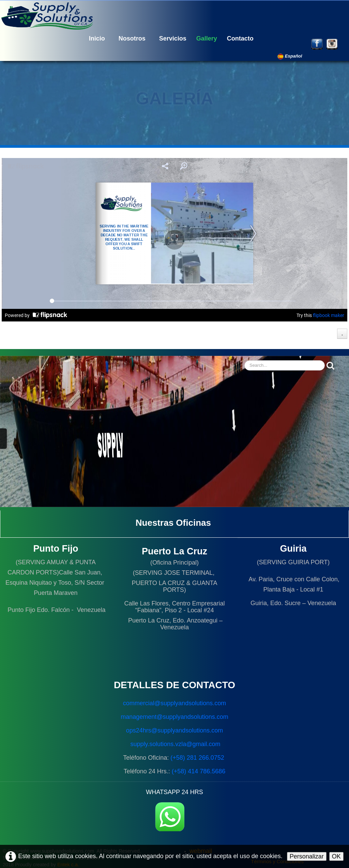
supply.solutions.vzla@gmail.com (175, 744)
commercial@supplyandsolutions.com (174, 703)
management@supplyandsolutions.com (174, 717)
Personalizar (307, 856)
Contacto (240, 38)
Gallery (207, 38)
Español (290, 56)
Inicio (97, 38)
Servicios (173, 38)
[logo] (49, 15)
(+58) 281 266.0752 (198, 758)
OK (336, 856)
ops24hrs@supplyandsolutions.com (174, 730)
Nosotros (132, 38)
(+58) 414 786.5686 (199, 771)
